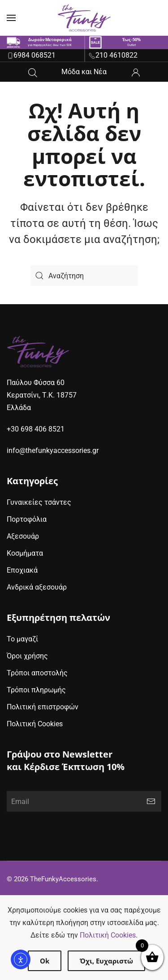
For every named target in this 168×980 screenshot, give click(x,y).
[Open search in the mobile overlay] (33, 72)
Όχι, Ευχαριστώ (106, 961)
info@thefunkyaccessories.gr (53, 450)
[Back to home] (84, 18)
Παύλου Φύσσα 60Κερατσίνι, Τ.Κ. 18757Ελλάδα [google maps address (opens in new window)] (42, 395)
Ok (45, 961)
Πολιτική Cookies (108, 935)
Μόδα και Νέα (84, 72)
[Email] (84, 801)
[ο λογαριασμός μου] (136, 72)
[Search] (84, 276)
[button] (11, 18)
